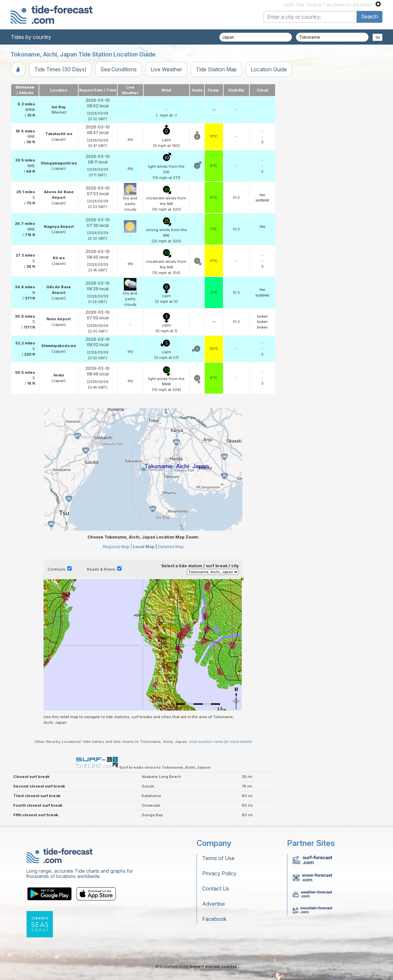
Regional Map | (117, 547)
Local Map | (145, 547)
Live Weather (166, 69)
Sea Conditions (119, 69)
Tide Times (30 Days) (60, 69)
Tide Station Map (216, 69)
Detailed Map (171, 547)
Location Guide (269, 69)
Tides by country (31, 37)
